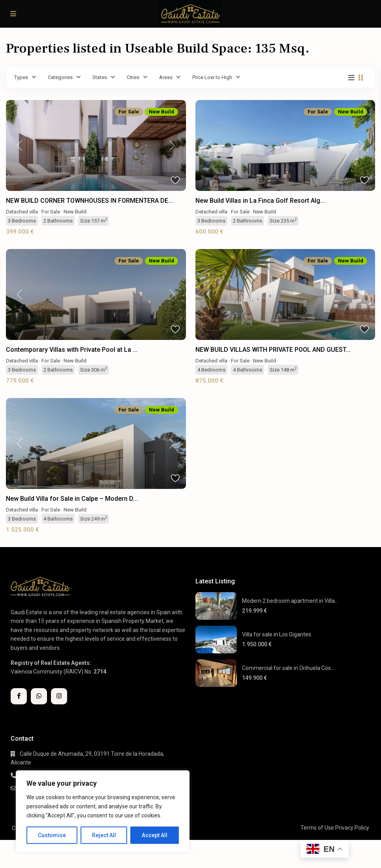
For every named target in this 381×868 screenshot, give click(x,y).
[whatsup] (39, 696)
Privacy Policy (352, 828)
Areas (166, 77)
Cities (133, 77)
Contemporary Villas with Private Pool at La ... (72, 350)
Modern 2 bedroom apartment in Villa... (290, 601)
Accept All (155, 835)
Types (21, 77)
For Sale (51, 212)
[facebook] (19, 696)
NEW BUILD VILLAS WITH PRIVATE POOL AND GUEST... (273, 350)
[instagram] (59, 696)
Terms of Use (317, 828)
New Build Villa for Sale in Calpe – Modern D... (72, 499)
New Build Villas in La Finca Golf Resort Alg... (260, 201)
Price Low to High (212, 77)
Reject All (104, 835)
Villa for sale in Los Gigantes (277, 634)
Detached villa (22, 212)
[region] (103, 811)
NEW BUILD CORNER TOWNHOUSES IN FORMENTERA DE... (89, 201)
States (100, 77)
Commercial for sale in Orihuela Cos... (288, 668)
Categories (60, 77)
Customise (52, 835)
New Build (75, 212)
